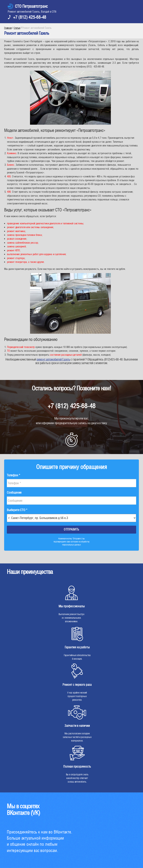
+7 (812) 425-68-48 (30, 17)
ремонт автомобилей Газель (53, 359)
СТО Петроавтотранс (31, 6)
